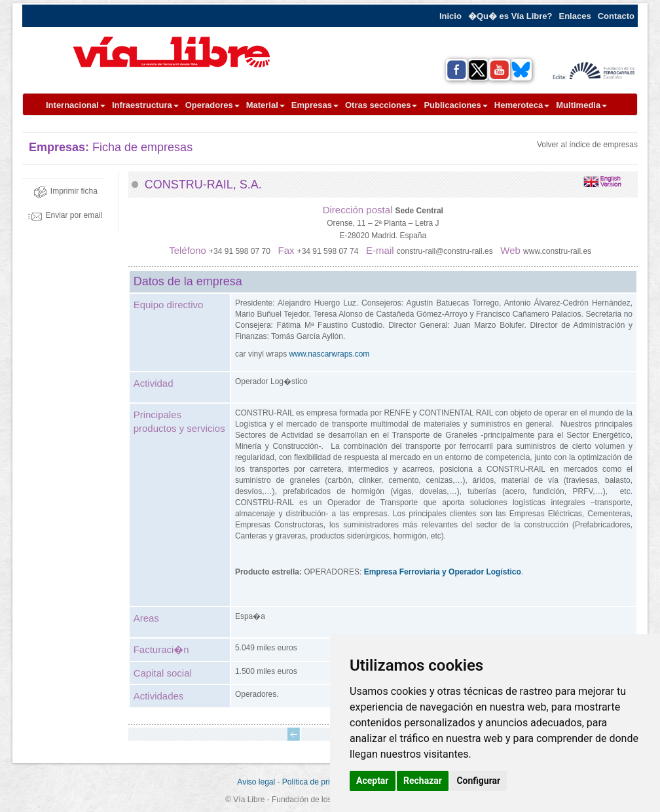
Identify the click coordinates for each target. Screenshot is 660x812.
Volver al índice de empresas (587, 145)
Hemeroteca (522, 105)
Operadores (212, 105)
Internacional (76, 105)
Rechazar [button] (423, 781)
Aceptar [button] (373, 781)
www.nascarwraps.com (330, 354)
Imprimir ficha (65, 191)
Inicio (450, 16)
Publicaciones (455, 105)
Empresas (315, 105)
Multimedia (581, 105)
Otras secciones (381, 105)
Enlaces (575, 16)
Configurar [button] (478, 781)
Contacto (616, 16)
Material (266, 105)
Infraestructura (145, 105)
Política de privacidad (320, 782)
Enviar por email (65, 215)
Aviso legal (256, 782)
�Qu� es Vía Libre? (510, 16)
